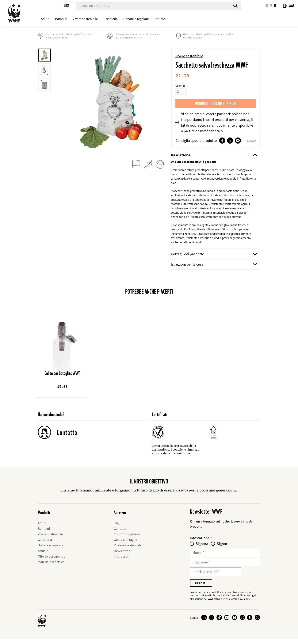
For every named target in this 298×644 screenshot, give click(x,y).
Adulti (45, 19)
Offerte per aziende (52, 561)
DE (267, 6)
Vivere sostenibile (85, 19)
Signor (222, 548)
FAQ (117, 527)
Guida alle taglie (125, 544)
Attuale (160, 19)
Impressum (122, 561)
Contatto (67, 437)
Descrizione (214, 155)
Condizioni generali (128, 538)
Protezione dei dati (127, 550)
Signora (202, 548)
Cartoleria (111, 19)
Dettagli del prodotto (214, 258)
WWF (292, 6)
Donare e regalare (136, 19)
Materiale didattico (51, 566)
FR (271, 6)
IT (275, 6)
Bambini (61, 19)
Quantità (180, 86)
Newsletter (122, 555)
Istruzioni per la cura (214, 269)
